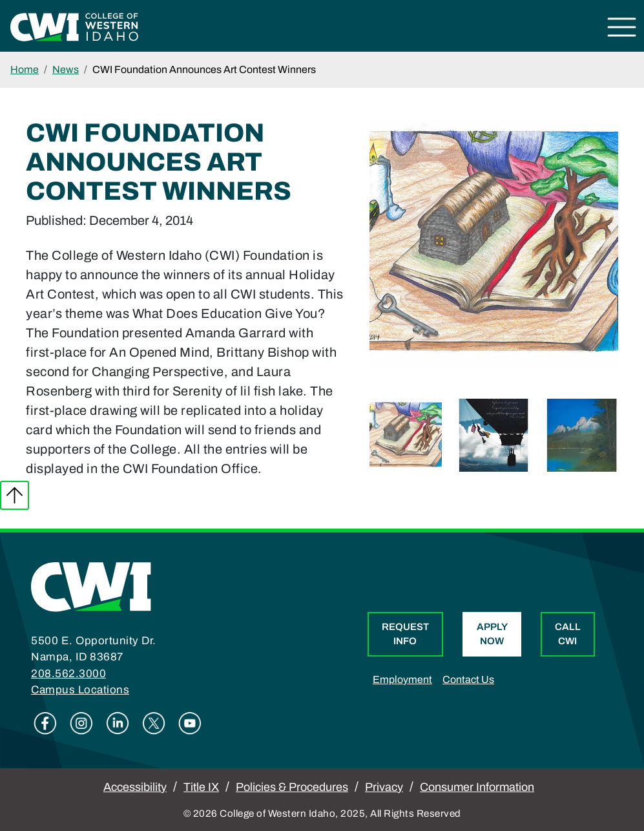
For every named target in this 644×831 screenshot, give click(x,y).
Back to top (15, 495)
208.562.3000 (68, 674)
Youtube (190, 723)
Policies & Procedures (292, 787)
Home (25, 69)
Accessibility (135, 787)
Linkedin (118, 723)
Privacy (384, 787)
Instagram (81, 723)
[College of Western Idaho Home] (74, 26)
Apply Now (492, 634)
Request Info (405, 634)
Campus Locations (80, 690)
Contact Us (468, 679)
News (66, 69)
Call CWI (568, 634)
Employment (402, 679)
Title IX (201, 787)
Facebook (45, 723)
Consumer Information (477, 787)
